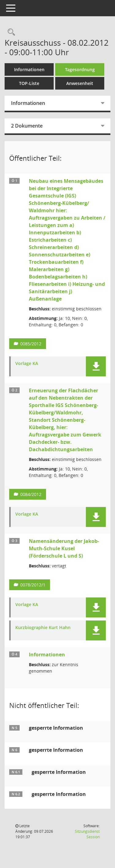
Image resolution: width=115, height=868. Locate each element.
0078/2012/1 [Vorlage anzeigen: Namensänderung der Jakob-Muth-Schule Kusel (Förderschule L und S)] (33, 585)
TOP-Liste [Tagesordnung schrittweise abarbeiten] (29, 83)
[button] (96, 366)
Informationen (29, 69)
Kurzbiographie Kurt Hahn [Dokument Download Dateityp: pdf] (43, 628)
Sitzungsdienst (87, 834)
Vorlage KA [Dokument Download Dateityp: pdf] (27, 364)
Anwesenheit (80, 83)
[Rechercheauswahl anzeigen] (10, 32)
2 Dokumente (27, 126)
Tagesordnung (80, 69)
